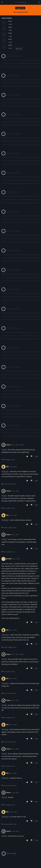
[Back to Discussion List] (2, 2)
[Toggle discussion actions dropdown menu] (39, 2)
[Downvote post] (32, 456)
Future (6, 472)
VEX (5, 450)
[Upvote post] (27, 456)
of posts (20, 2)
